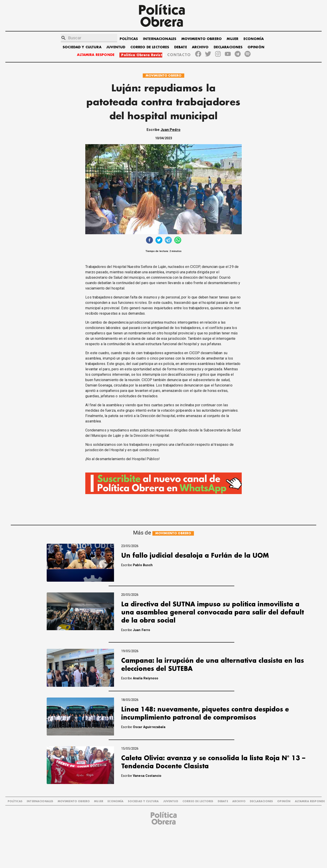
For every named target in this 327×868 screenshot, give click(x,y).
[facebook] (149, 241)
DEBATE (181, 47)
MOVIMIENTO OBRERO (202, 39)
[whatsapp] (178, 241)
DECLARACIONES (228, 47)
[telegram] (168, 241)
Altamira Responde (310, 801)
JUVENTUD (116, 47)
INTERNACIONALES (160, 39)
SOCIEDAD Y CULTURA (82, 47)
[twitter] (159, 241)
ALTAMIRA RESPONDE (96, 55)
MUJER (233, 39)
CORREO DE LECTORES (150, 47)
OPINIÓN (256, 47)
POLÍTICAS (129, 39)
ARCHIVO (200, 47)
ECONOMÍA (254, 39)
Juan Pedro (170, 130)
